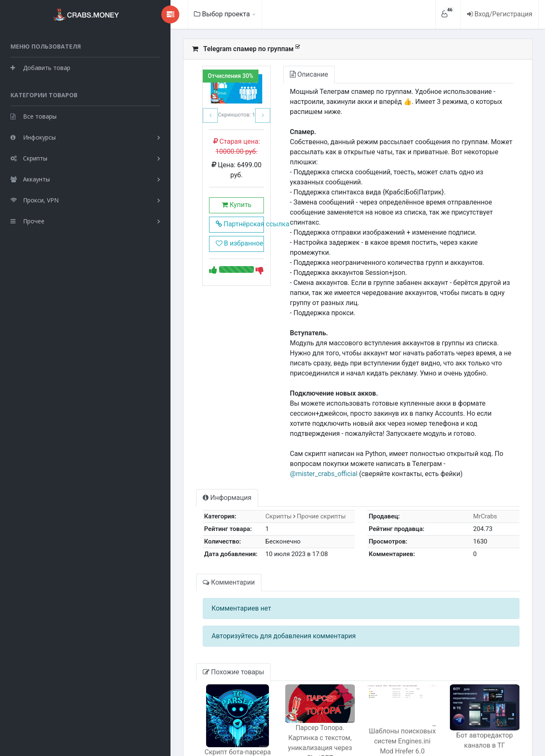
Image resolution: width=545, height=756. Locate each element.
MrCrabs (477, 456)
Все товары (34, 115)
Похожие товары (181, 612)
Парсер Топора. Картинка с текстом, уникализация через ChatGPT (287, 685)
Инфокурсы (33, 136)
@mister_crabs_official (408, 403)
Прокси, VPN (35, 199)
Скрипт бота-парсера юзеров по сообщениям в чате (191, 702)
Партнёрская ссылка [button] (193, 222)
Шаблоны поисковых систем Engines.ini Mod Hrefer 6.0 (382, 689)
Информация (174, 437)
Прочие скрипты (279, 456)
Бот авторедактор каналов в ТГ (478, 689)
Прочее (27, 220)
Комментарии (176, 522)
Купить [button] (190, 203)
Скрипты (29, 157)
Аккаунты (30, 178)
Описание (270, 74)
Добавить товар (40, 67)
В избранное (190, 241)
